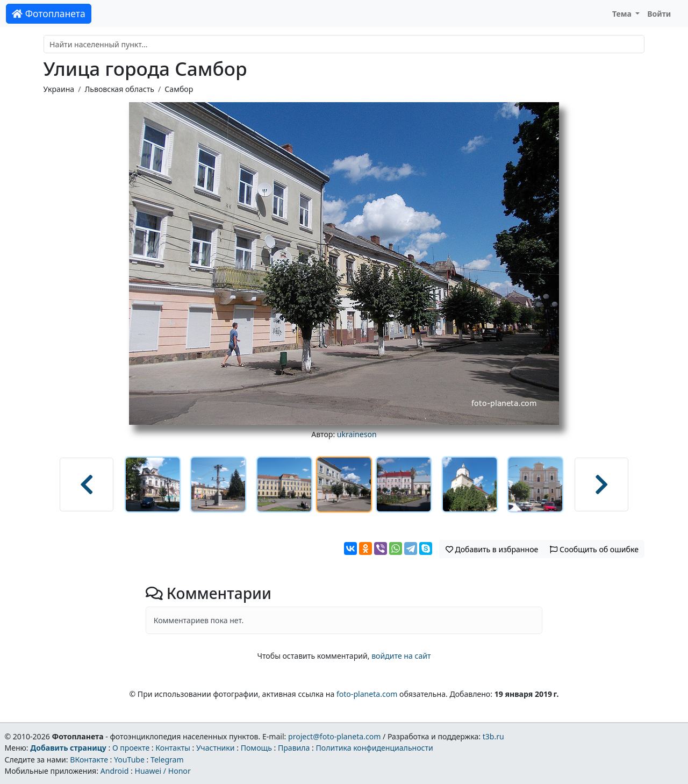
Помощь (256, 748)
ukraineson (357, 434)
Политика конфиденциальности (375, 748)
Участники (216, 748)
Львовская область (119, 89)
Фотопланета (49, 13)
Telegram (167, 760)
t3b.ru (493, 736)
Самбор (179, 89)
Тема (623, 14)
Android (115, 771)
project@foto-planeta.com (334, 736)
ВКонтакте (89, 760)
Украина (59, 89)
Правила (294, 748)
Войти (659, 14)
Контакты (173, 748)
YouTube (129, 760)
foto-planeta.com (367, 694)
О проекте (131, 748)
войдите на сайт (401, 656)
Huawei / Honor (162, 771)
